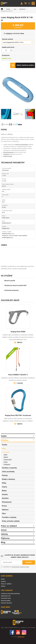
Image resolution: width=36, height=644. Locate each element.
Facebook (12, 637)
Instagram (24, 637)
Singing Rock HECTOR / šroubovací (18, 420)
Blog (3, 547)
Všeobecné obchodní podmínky (10, 598)
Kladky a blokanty (8, 484)
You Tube (18, 637)
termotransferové (8, 152)
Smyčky (5, 499)
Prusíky (6, 467)
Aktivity (4, 539)
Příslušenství (7, 469)
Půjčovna (5, 543)
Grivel (4, 535)
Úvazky (5, 449)
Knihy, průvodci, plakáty (11, 526)
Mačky (4, 495)
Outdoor (8, 9)
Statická (6, 462)
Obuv (4, 518)
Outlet (4, 441)
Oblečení (5, 514)
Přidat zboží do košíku (25, 65)
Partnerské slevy (6, 603)
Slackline (5, 503)
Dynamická (22, 9)
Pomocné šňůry (8, 464)
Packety (5, 480)
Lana (15, 9)
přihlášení (9, 33)
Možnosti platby (6, 605)
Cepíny (4, 492)
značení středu (8, 156)
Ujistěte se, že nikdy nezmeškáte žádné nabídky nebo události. (20, 561)
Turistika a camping (9, 522)
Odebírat (29, 567)
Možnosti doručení (6, 608)
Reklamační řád (6, 601)
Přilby (4, 488)
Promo (4, 511)
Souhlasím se (16, 572)
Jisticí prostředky (8, 476)
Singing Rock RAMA (18, 336)
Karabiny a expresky (9, 473)
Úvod (2, 9)
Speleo (5, 459)
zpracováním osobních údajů (20, 572)
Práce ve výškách (9, 531)
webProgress (21, 642)
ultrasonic (6, 154)
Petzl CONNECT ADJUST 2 (18, 379)
